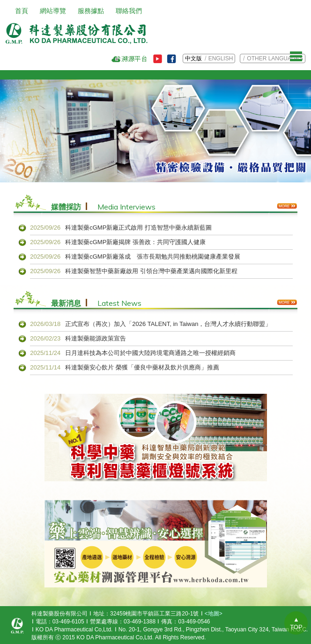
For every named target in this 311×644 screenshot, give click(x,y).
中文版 (193, 58)
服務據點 (91, 11)
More (287, 206)
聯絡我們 (129, 11)
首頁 (22, 11)
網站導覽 (53, 11)
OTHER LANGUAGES (275, 58)
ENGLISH (221, 58)
